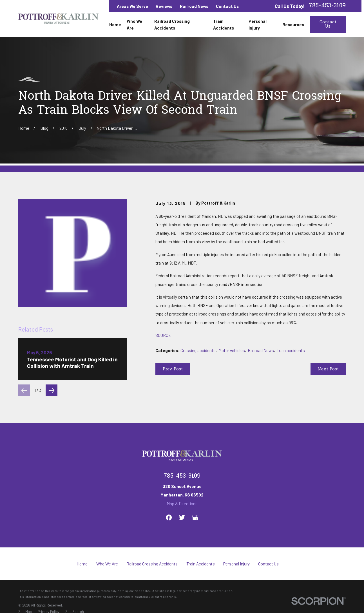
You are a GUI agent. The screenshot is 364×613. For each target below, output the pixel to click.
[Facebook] (169, 517)
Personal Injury (236, 564)
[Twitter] (182, 517)
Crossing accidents (198, 350)
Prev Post (173, 369)
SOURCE (163, 335)
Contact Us (227, 6)
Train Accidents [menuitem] (224, 24)
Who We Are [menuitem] (134, 24)
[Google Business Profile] (195, 517)
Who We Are (107, 564)
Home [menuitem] (115, 24)
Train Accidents (201, 564)
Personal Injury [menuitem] (258, 24)
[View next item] (52, 390)
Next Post (328, 369)
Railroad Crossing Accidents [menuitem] (172, 24)
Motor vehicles (232, 350)
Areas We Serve (132, 6)
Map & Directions (182, 504)
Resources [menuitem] (293, 24)
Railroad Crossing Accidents (152, 564)
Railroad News (194, 6)
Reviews (164, 6)
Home (82, 564)
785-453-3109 (327, 6)
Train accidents (291, 350)
